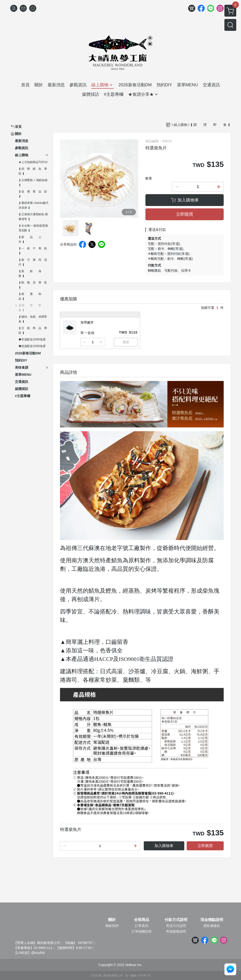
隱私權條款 (212, 926)
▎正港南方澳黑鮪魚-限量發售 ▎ (33, 217)
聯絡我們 (112, 926)
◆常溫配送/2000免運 (32, 339)
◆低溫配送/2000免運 (32, 346)
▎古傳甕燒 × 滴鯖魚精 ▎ (33, 183)
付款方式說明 (176, 920)
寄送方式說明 (176, 926)
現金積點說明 (212, 920)
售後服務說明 (176, 931)
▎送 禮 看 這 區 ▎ (33, 194)
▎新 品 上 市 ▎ (33, 239)
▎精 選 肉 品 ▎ (33, 296)
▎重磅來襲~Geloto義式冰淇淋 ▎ (33, 205)
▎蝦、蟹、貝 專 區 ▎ (33, 285)
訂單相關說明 (142, 931)
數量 (149, 178)
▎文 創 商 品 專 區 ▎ (34, 330)
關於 (112, 920)
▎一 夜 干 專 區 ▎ (33, 251)
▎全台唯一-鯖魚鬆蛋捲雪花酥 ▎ (33, 228)
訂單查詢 (142, 926)
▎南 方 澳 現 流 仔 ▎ (34, 262)
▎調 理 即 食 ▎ (33, 308)
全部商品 (142, 920)
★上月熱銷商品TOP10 (33, 162)
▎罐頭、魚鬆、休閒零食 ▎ (33, 319)
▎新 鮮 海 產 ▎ (33, 274)
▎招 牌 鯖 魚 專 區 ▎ (34, 171)
